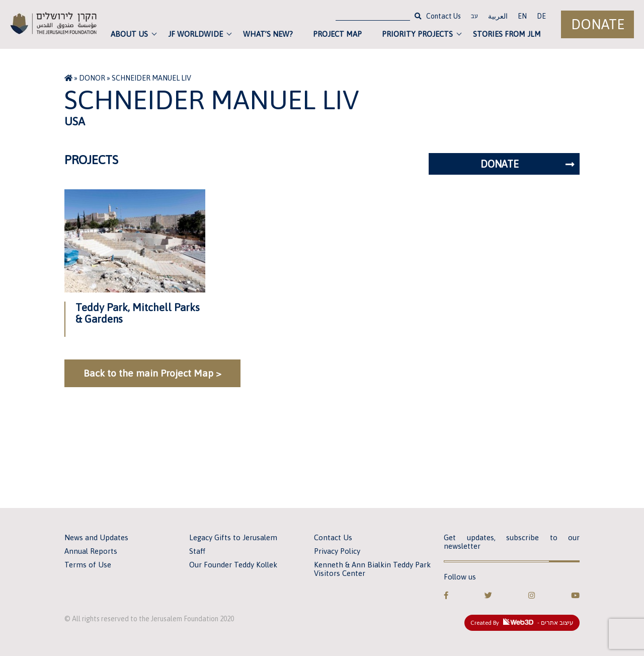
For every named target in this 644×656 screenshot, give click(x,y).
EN (522, 16)
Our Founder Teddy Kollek (233, 565)
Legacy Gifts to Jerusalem (233, 537)
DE (541, 16)
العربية (498, 16)
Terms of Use (88, 565)
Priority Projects (417, 34)
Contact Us (444, 16)
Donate (598, 24)
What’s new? (268, 34)
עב (474, 17)
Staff (197, 551)
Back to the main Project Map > (152, 373)
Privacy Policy (337, 551)
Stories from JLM (507, 34)
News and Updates (96, 537)
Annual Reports (91, 551)
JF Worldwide (195, 34)
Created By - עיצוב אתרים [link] (522, 622)
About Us (129, 34)
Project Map (337, 34)
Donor (92, 78)
